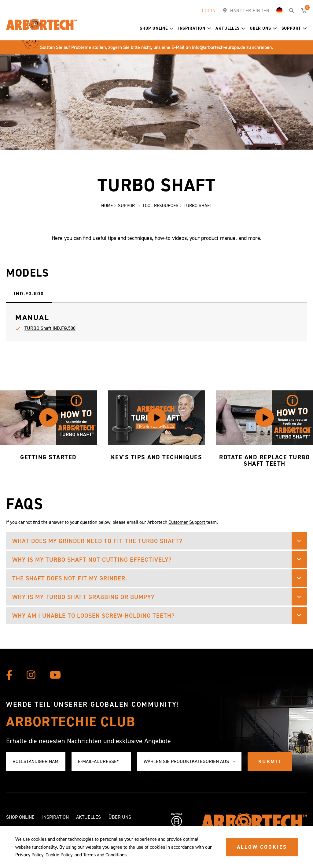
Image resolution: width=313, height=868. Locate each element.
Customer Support (187, 522)
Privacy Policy (29, 855)
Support (294, 28)
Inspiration (195, 28)
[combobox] (189, 762)
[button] (172, 29)
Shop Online (157, 28)
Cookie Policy (59, 855)
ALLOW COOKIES (262, 847)
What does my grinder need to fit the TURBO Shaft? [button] (97, 541)
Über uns (263, 28)
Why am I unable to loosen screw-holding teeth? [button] (94, 616)
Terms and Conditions (105, 855)
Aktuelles (230, 28)
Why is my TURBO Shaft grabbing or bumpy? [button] (83, 597)
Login (209, 11)
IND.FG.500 (29, 294)
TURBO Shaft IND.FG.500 (50, 328)
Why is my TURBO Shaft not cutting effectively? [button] (92, 560)
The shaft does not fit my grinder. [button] (70, 578)
